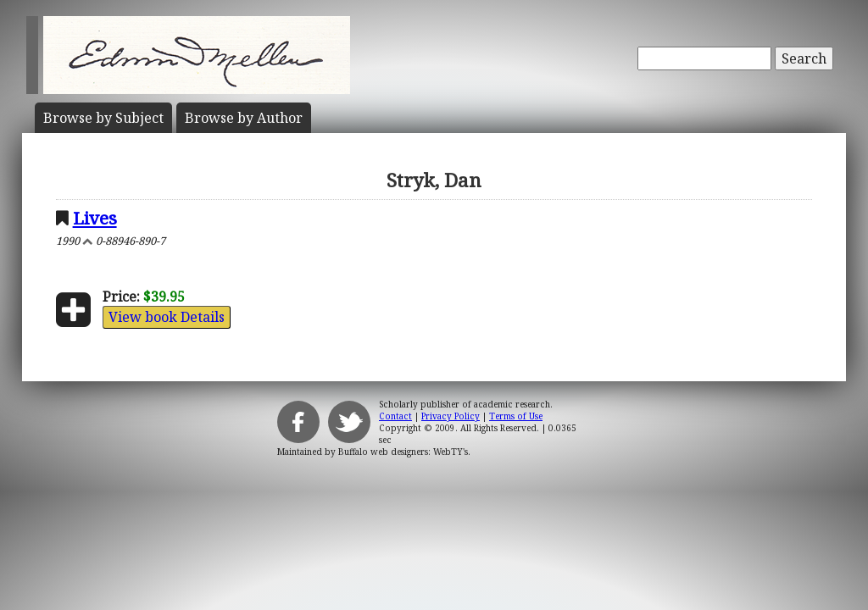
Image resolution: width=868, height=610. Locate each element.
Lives (95, 218)
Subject (103, 118)
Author (244, 118)
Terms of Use (516, 416)
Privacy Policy (451, 416)
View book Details (167, 317)
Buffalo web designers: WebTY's (403, 452)
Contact (395, 416)
